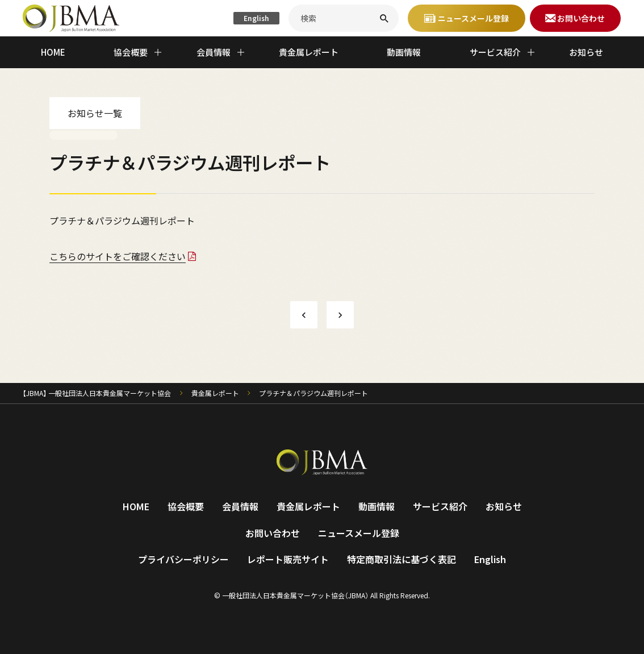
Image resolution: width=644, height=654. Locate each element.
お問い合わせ (273, 533)
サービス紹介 (440, 506)
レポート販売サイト (288, 559)
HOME (53, 52)
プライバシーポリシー (183, 559)
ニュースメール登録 (359, 533)
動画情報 (404, 52)
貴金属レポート (309, 52)
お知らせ (586, 52)
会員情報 (240, 506)
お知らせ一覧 (95, 113)
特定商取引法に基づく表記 (402, 559)
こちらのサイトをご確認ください (118, 256)
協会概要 (186, 506)
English (256, 18)
